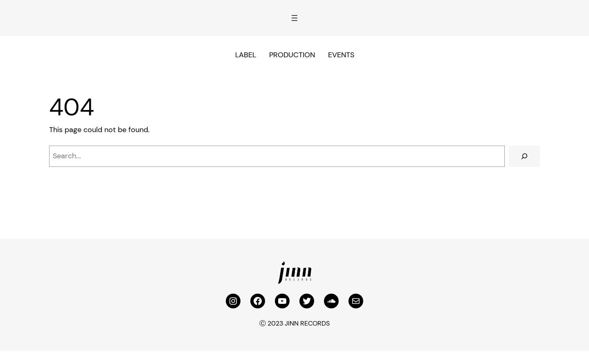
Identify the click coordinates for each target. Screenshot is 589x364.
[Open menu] (294, 18)
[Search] (524, 156)
